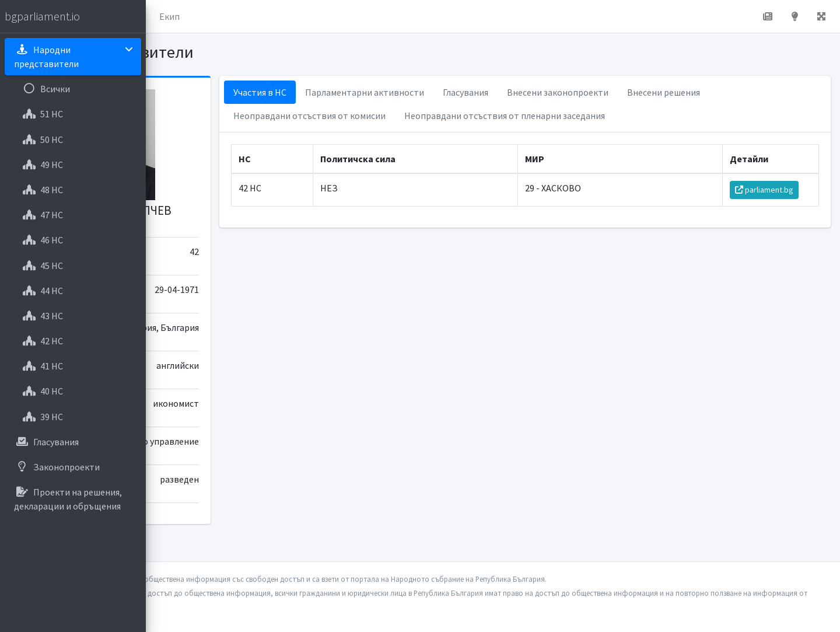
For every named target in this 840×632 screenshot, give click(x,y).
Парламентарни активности (471, 92)
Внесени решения (770, 92)
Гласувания (572, 92)
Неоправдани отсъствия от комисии (416, 116)
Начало (202, 16)
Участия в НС (367, 92)
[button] (164, 16)
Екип (312, 16)
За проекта (259, 16)
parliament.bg (770, 190)
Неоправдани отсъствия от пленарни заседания (611, 116)
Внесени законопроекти (664, 92)
